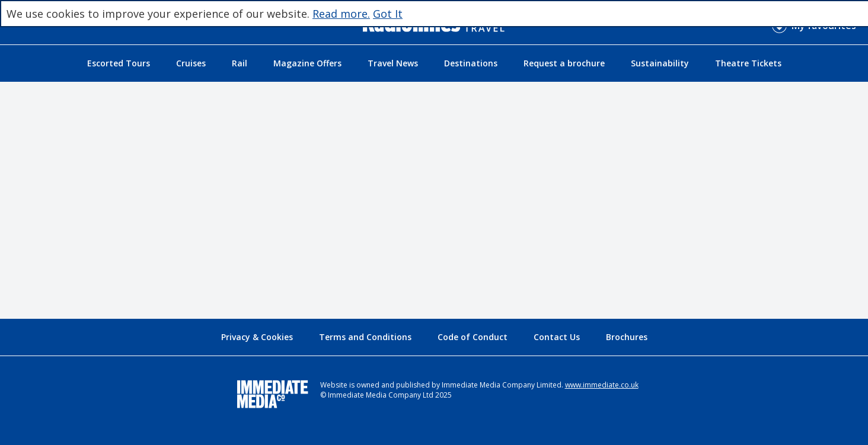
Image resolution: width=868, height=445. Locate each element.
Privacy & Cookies (257, 337)
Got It (388, 14)
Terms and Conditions (365, 337)
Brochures (627, 337)
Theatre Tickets (748, 63)
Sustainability (660, 63)
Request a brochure (564, 63)
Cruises (191, 63)
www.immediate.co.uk (602, 385)
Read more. (341, 14)
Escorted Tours (119, 63)
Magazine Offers (307, 63)
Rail (240, 63)
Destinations (471, 63)
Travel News (393, 63)
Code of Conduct (473, 337)
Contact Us (557, 337)
